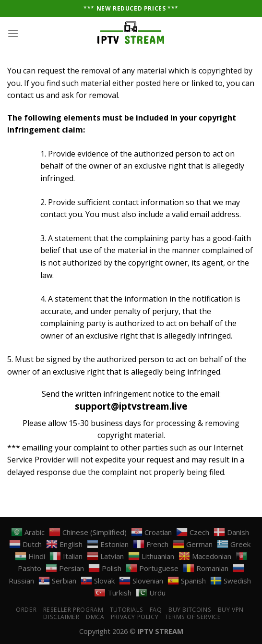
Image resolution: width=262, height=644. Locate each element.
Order (26, 610)
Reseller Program (73, 610)
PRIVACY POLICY (135, 617)
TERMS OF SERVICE (193, 617)
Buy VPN (231, 610)
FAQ (156, 610)
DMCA (95, 617)
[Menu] (13, 33)
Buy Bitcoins (190, 610)
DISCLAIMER (61, 617)
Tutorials (127, 610)
